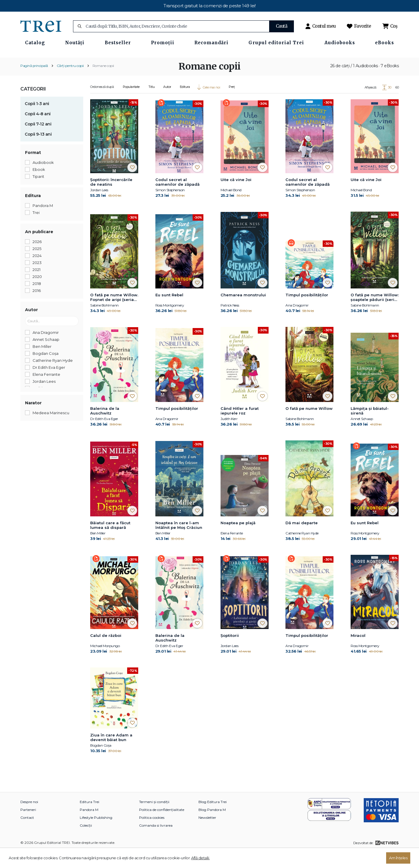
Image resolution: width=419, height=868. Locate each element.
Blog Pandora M (212, 827)
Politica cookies (152, 835)
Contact (27, 835)
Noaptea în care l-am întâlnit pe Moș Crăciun (179, 542)
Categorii (33, 106)
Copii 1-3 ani (37, 121)
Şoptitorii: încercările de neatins (111, 199)
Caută (282, 26)
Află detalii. (200, 858)
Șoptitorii (230, 652)
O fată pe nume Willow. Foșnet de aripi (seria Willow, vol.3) (114, 314)
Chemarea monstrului (243, 312)
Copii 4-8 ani (38, 131)
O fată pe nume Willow (309, 426)
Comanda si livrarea (156, 843)
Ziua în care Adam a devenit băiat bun (111, 754)
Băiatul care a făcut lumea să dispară (110, 542)
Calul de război (106, 652)
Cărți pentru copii (70, 83)
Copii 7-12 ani (38, 141)
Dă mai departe (302, 540)
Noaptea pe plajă (238, 540)
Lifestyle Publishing (96, 835)
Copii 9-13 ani (38, 151)
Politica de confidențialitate (162, 827)
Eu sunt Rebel (169, 312)
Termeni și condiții (154, 819)
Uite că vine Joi (236, 197)
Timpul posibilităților (307, 312)
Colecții (86, 843)
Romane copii (103, 83)
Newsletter (207, 835)
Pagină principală (34, 83)
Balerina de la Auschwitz (105, 428)
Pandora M (89, 827)
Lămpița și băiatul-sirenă (370, 428)
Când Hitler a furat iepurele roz (240, 428)
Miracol (358, 652)
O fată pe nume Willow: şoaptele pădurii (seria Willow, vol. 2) (375, 314)
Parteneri (28, 827)
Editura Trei (89, 819)
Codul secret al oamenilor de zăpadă (177, 199)
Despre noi (29, 819)
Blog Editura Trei (213, 819)
